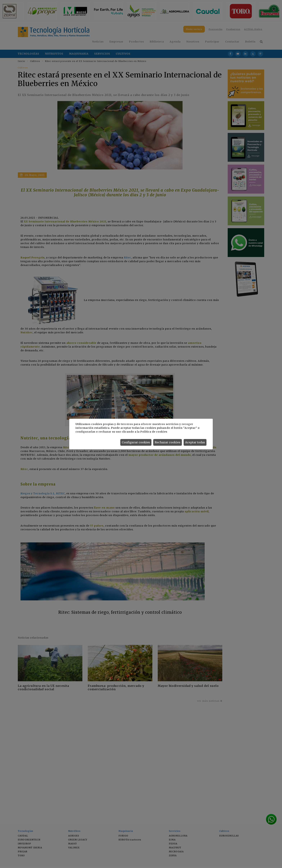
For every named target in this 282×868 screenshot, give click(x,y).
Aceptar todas (195, 442)
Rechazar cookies (168, 442)
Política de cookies (154, 432)
